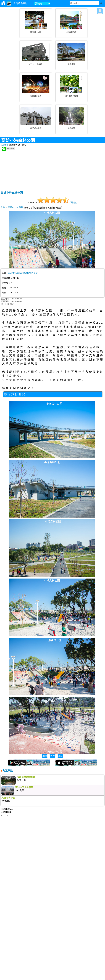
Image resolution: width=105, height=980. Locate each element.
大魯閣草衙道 (36, 96)
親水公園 (57, 208)
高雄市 (5, 145)
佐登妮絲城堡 (36, 128)
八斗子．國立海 (36, 64)
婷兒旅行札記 (15, 394)
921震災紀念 (71, 32)
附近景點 (7, 771)
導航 (60, 756)
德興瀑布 (71, 128)
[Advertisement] (53, 171)
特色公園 (28, 208)
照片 (52, 756)
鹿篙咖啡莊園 (36, 32)
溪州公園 (71, 64)
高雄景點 (38, 208)
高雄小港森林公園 (12, 193)
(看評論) (73, 203)
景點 (3, 207)
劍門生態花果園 (71, 96)
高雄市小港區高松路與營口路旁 (23, 273)
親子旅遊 (48, 208)
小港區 (20, 207)
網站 (45, 756)
